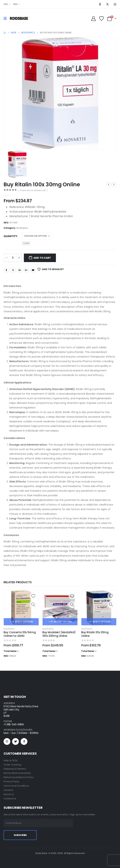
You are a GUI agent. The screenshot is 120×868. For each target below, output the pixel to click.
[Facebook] (100, 4)
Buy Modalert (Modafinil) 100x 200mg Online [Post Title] (59, 634)
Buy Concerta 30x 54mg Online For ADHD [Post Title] (20, 634)
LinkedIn (20, 270)
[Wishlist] (102, 19)
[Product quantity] (13, 258)
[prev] (109, 185)
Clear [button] (26, 243)
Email (33, 270)
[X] (107, 4)
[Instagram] (115, 4)
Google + (26, 270)
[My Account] (93, 19)
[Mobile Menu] (6, 18)
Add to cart (42, 258)
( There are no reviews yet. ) (33, 190)
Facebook (6, 270)
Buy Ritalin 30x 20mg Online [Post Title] (95, 634)
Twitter (13, 270)
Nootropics (22, 228)
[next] (114, 185)
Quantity (10, 236)
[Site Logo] (19, 18)
